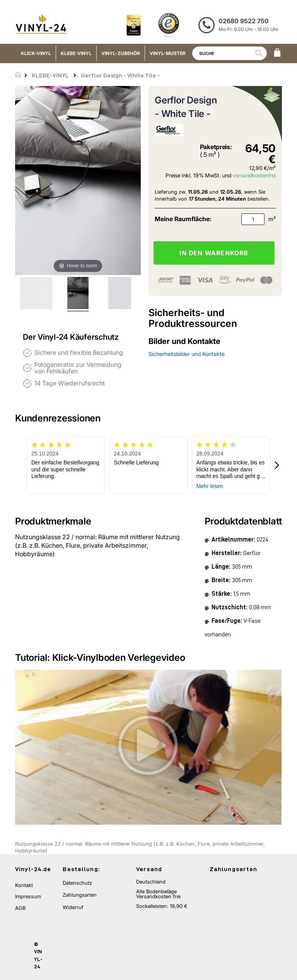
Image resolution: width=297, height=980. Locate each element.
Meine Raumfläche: (183, 219)
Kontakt (24, 885)
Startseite (18, 75)
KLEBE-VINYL (50, 75)
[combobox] (230, 53)
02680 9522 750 (244, 21)
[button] (277, 465)
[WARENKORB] (277, 53)
